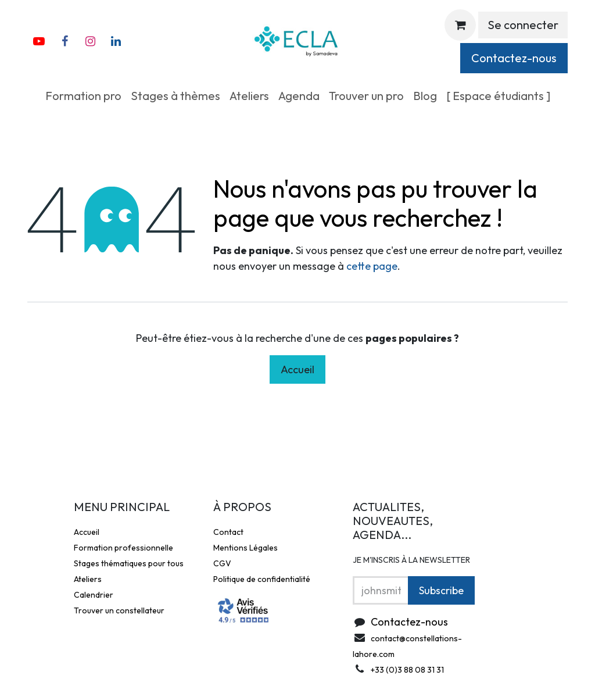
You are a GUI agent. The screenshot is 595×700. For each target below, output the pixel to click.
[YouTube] (39, 41)
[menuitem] (83, 96)
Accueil (297, 369)
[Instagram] (90, 41)
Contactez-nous (514, 58)
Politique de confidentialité (262, 579)
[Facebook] (64, 41)
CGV (222, 563)
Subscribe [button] (441, 590)
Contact (228, 532)
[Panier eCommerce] (460, 25)
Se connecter (523, 25)
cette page (372, 266)
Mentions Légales (245, 548)
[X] (116, 41)
